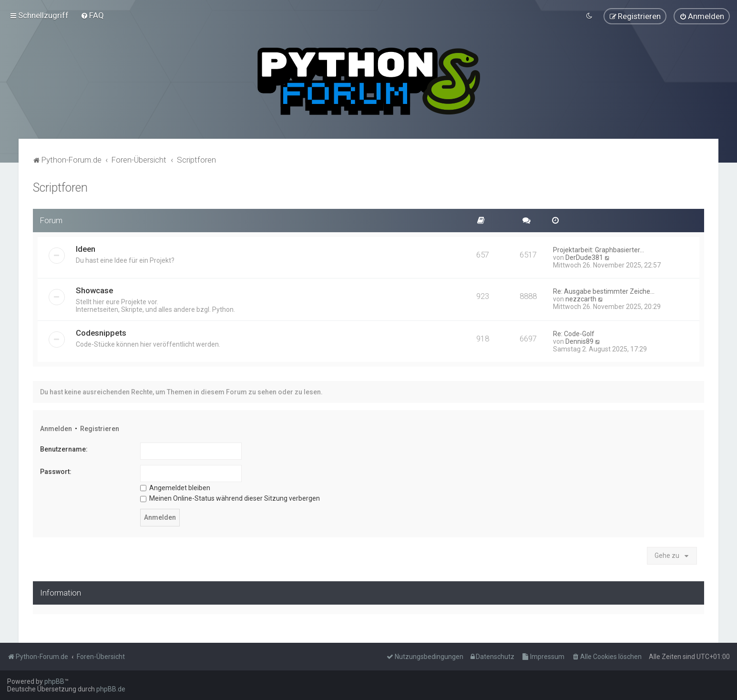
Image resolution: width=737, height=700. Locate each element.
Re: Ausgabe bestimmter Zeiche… (604, 290)
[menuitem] (92, 15)
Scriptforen (60, 187)
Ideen (86, 248)
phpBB (54, 681)
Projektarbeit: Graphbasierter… (599, 249)
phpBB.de (111, 689)
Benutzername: (64, 449)
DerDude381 (584, 257)
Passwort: (56, 471)
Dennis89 (579, 340)
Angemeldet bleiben (175, 487)
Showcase (94, 289)
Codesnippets (101, 332)
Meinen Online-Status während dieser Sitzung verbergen (230, 498)
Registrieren (100, 428)
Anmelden (56, 428)
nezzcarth (581, 298)
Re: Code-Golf (574, 333)
